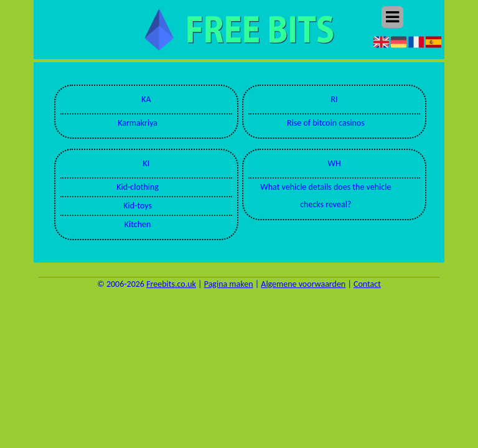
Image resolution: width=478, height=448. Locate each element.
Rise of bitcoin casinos (326, 123)
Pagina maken (229, 284)
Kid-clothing (138, 187)
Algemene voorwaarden (303, 284)
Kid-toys (138, 206)
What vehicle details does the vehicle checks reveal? (326, 196)
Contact (367, 284)
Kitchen (138, 224)
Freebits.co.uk (171, 284)
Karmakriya (138, 123)
